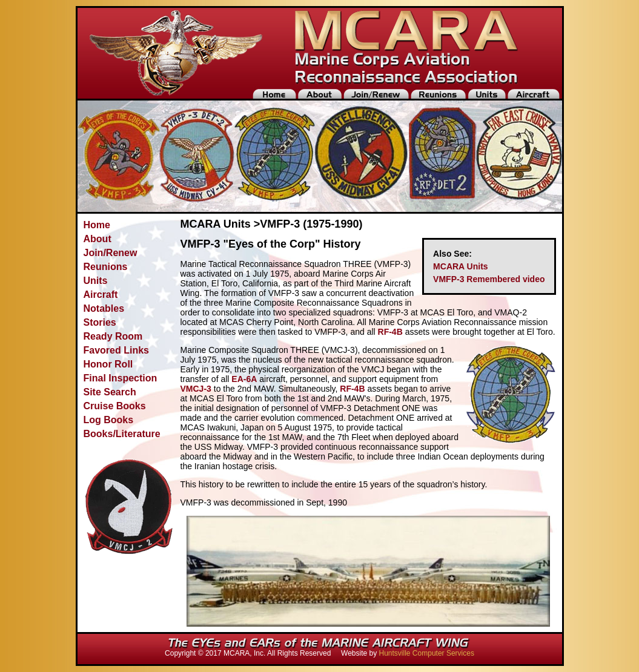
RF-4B (390, 332)
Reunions (106, 267)
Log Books (109, 420)
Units (96, 281)
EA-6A (244, 379)
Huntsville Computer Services (427, 653)
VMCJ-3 (196, 389)
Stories (100, 322)
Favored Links (116, 350)
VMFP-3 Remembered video (489, 279)
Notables (104, 308)
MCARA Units (460, 266)
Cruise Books (115, 406)
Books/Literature (122, 434)
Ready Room (113, 336)
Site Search (110, 392)
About (98, 239)
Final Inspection (121, 378)
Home (97, 225)
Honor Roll (108, 364)
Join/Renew (111, 253)
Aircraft (101, 295)
